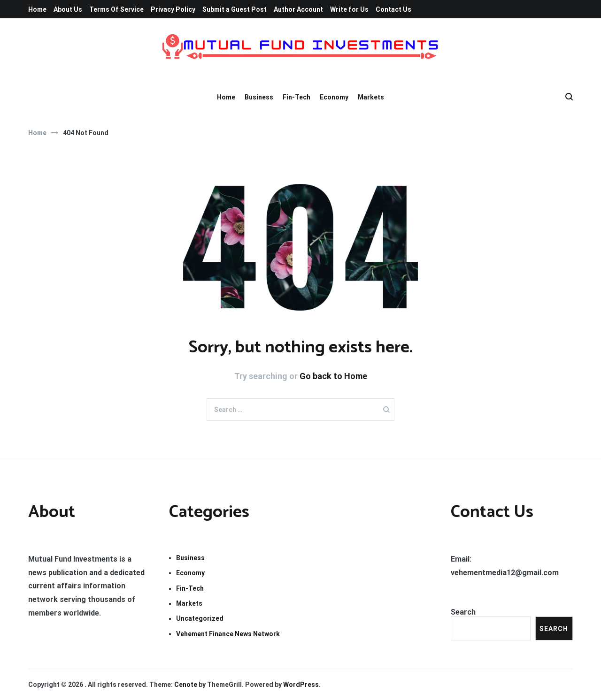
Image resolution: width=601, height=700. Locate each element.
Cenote (186, 685)
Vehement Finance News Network (228, 634)
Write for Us (349, 9)
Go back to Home (333, 376)
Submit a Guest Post (235, 9)
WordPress (301, 685)
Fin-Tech (297, 97)
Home (37, 9)
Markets (371, 97)
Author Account (298, 9)
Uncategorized (200, 618)
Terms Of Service (116, 9)
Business (259, 97)
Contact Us (393, 9)
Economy (334, 97)
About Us (68, 9)
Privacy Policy (173, 9)
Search (463, 612)
